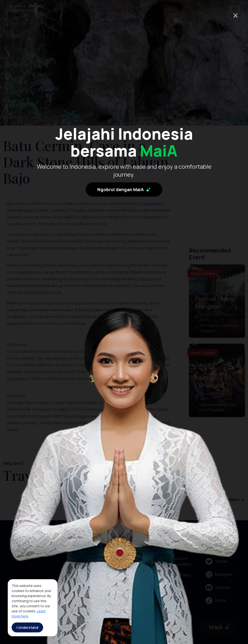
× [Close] (236, 15)
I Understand (27, 627)
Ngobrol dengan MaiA (124, 191)
